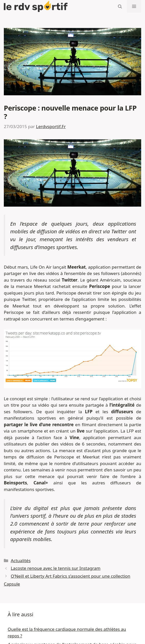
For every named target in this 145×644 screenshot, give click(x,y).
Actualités (21, 561)
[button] (120, 6)
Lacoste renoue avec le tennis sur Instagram (56, 568)
